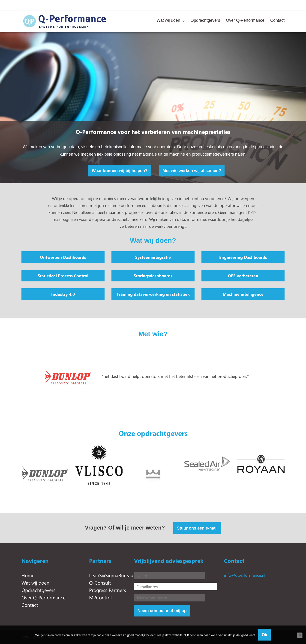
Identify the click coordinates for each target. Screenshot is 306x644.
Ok (264, 635)
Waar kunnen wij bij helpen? (120, 171)
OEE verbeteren (243, 276)
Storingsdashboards (153, 276)
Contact (277, 20)
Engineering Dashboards (243, 257)
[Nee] (300, 635)
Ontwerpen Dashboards (63, 257)
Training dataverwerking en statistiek (153, 294)
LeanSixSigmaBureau (111, 575)
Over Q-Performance (245, 20)
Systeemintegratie (153, 257)
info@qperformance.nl (245, 575)
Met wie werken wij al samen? (192, 171)
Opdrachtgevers (205, 20)
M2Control (100, 597)
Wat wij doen (168, 20)
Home (28, 575)
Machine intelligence (243, 294)
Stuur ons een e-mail (197, 528)
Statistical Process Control (63, 276)
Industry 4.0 (63, 294)
